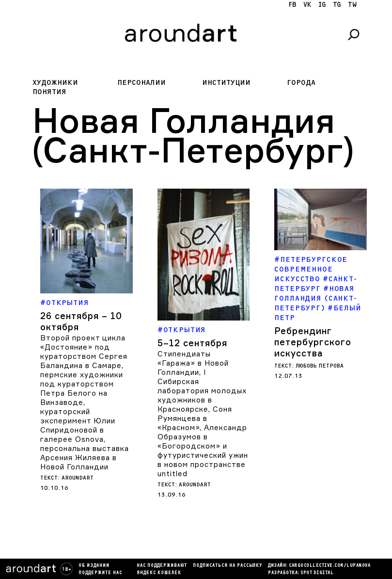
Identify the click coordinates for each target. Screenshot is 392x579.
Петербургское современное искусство (311, 269)
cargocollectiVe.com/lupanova (329, 566)
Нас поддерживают (162, 566)
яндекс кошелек (159, 573)
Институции (226, 83)
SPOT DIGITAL (317, 573)
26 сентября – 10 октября (81, 321)
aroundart (78, 478)
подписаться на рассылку (227, 566)
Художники (55, 83)
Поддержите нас (100, 573)
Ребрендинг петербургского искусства (313, 342)
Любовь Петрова (320, 366)
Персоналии (141, 83)
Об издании (94, 566)
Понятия (49, 92)
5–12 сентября (192, 343)
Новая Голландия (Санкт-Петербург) (315, 298)
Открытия (68, 303)
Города (301, 83)
